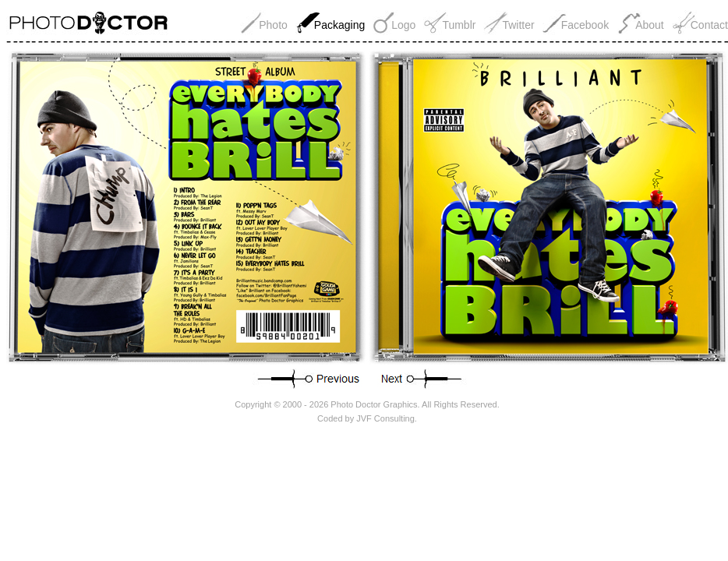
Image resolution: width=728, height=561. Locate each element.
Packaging (339, 25)
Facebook (585, 25)
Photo (273, 25)
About (650, 25)
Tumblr (459, 25)
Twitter (518, 25)
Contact (709, 25)
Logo (403, 25)
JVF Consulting (385, 418)
